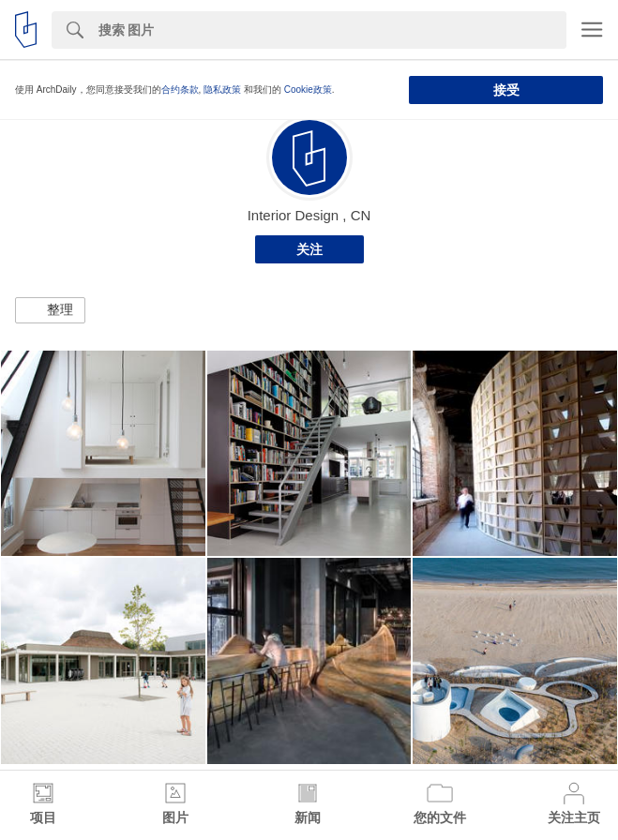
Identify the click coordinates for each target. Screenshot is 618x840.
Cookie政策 (308, 90)
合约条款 (180, 90)
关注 (309, 249)
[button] (50, 310)
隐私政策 (222, 90)
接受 (506, 90)
